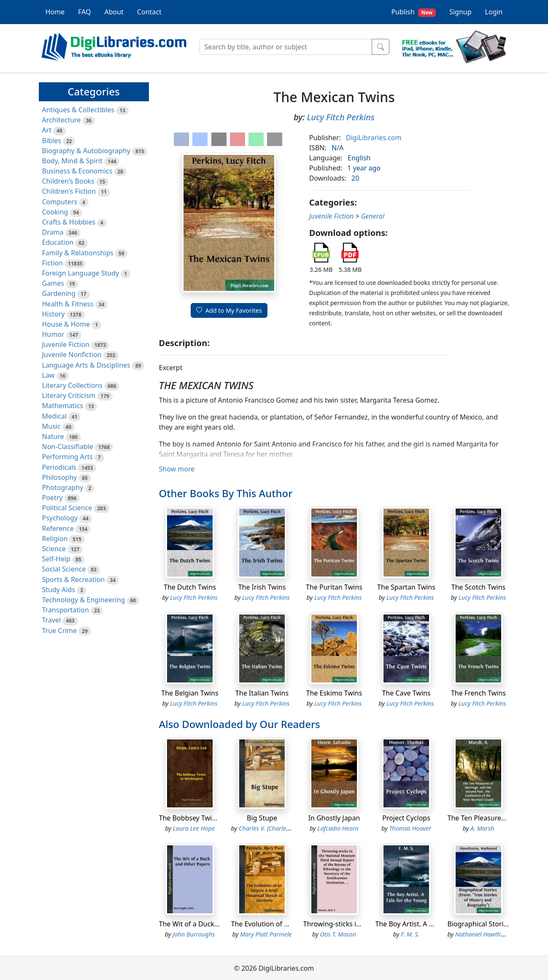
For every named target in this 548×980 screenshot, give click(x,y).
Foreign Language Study (81, 273)
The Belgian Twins (190, 693)
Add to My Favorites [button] (229, 310)
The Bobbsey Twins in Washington (213, 818)
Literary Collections (72, 385)
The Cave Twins (406, 693)
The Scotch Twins (478, 587)
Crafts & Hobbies (69, 222)
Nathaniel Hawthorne (484, 934)
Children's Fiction (69, 191)
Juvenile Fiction (66, 344)
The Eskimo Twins (334, 693)
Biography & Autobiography (86, 151)
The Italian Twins (262, 693)
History (54, 314)
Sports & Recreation (74, 579)
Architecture (62, 120)
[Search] (286, 47)
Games (53, 283)
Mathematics (63, 406)
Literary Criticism (69, 395)
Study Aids (59, 590)
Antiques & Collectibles (78, 110)
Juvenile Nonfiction (72, 355)
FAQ (84, 12)
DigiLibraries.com (374, 138)
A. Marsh (482, 828)
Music (51, 426)
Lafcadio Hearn (338, 828)
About (114, 12)
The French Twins (478, 693)
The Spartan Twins (406, 587)
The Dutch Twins (190, 587)
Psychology (60, 518)
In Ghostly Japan (334, 818)
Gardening (59, 293)
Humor (53, 334)
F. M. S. (410, 934)
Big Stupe (262, 818)
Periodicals (59, 467)
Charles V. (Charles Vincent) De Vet (285, 828)
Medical (54, 416)
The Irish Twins (262, 587)
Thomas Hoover (410, 828)
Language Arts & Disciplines (86, 365)
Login (494, 12)
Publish (413, 12)
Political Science (67, 508)
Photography (63, 487)
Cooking (55, 212)
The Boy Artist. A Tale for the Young (431, 924)
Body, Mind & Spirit (73, 161)
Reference (58, 528)
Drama (53, 232)
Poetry (53, 498)
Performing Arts (67, 457)
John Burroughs (194, 934)
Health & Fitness (68, 304)
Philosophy (60, 477)
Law (49, 375)
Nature (53, 436)
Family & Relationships (78, 253)
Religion (55, 539)
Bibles (52, 141)
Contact (149, 12)
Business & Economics (77, 171)
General (373, 216)
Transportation (66, 610)
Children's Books (68, 181)
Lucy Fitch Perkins (341, 117)
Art (47, 130)
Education (58, 242)
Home (55, 12)
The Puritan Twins (334, 587)
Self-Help (56, 559)
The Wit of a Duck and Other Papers (216, 924)
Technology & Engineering (84, 600)
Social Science (64, 569)
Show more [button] (177, 469)
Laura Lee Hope (194, 828)
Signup (460, 12)
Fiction (53, 263)
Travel (52, 620)
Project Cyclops (406, 818)
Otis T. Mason (338, 934)
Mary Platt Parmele (266, 934)
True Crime (60, 631)
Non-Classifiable (68, 447)
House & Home (66, 324)
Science (54, 549)
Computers (60, 202)
